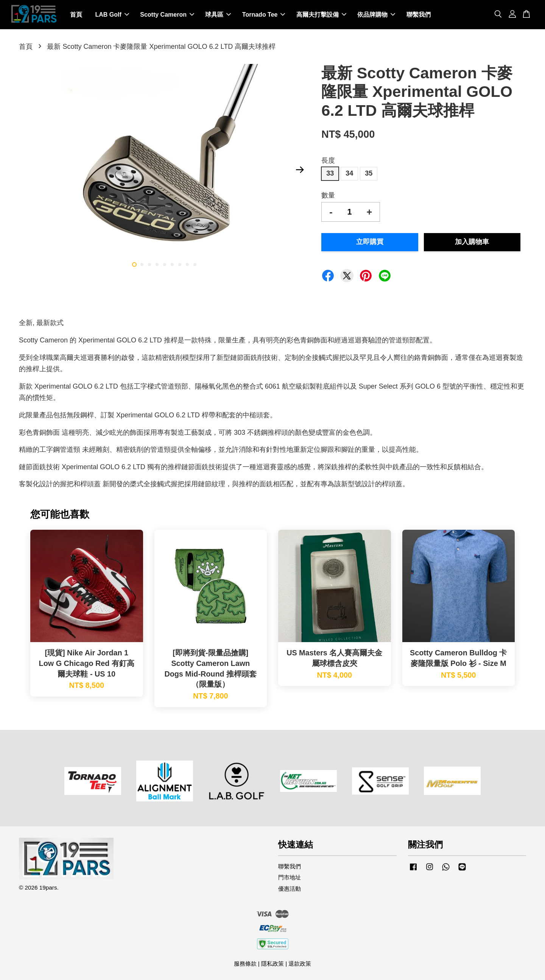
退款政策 (300, 964)
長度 (328, 160)
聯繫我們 (419, 15)
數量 (328, 195)
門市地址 (290, 877)
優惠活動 (290, 889)
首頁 (76, 15)
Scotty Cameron (167, 15)
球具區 (218, 15)
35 (369, 173)
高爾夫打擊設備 (321, 15)
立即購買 (370, 242)
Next (300, 170)
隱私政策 (272, 964)
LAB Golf (112, 15)
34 (349, 173)
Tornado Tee (264, 15)
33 (330, 173)
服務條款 (245, 964)
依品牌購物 (376, 15)
